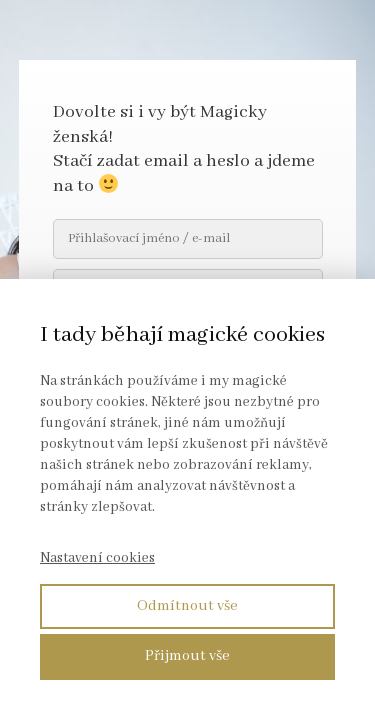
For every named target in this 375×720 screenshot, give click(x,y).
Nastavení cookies (97, 558)
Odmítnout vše (187, 606)
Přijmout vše (187, 656)
